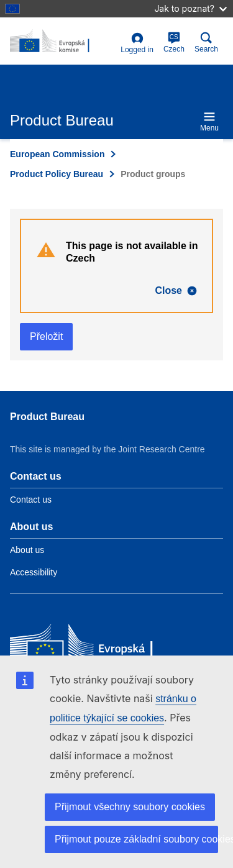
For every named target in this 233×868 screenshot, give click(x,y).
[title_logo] (63, 42)
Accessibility (34, 572)
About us (27, 550)
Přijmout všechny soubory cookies (130, 807)
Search (206, 43)
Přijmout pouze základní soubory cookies (136, 839)
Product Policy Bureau (57, 174)
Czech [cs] (174, 43)
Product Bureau (47, 417)
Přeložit (46, 336)
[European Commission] (100, 648)
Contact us (31, 500)
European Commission (57, 154)
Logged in (137, 43)
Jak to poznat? (190, 8)
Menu (209, 121)
